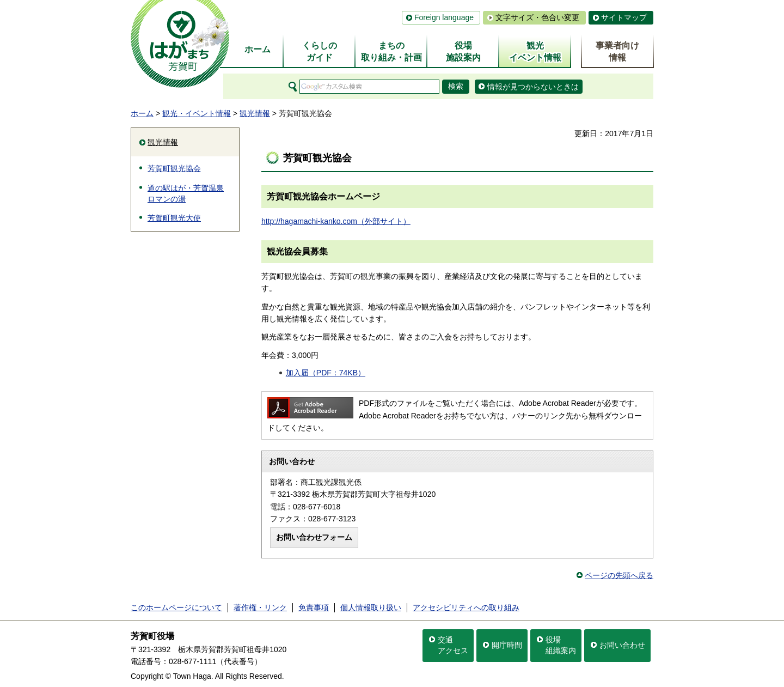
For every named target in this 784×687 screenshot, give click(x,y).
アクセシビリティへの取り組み (466, 607)
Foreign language (444, 17)
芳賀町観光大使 (174, 218)
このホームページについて (176, 607)
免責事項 (314, 607)
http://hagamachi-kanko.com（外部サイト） (336, 221)
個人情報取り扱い (371, 607)
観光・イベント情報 (197, 113)
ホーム (142, 113)
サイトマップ (624, 17)
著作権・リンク (260, 607)
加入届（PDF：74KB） (326, 373)
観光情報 (255, 113)
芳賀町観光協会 (174, 168)
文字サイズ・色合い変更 (537, 17)
